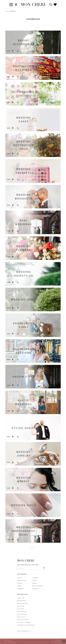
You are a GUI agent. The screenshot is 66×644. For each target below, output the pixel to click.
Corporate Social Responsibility (27, 625)
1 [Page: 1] (31, 547)
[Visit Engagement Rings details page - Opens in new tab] (33, 325)
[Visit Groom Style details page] (33, 377)
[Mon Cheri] (26, 561)
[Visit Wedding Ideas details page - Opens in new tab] (33, 299)
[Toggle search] (51, 4)
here (50, 642)
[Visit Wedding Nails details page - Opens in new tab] (33, 505)
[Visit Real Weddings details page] (33, 222)
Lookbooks (12, 11)
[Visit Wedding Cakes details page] (33, 119)
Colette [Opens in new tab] (35, 581)
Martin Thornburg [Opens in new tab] (38, 586)
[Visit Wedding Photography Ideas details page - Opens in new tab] (33, 531)
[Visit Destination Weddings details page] (33, 68)
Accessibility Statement (24, 622)
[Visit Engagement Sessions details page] (33, 351)
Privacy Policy (21, 617)
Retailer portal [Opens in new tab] (22, 601)
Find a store (21, 606)
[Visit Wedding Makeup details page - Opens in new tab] (33, 480)
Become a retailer (22, 603)
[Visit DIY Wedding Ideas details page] (33, 94)
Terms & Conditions (23, 620)
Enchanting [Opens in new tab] (21, 589)
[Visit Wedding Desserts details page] (33, 171)
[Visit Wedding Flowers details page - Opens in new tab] (33, 248)
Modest (19, 586)
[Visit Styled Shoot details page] (33, 428)
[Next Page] (35, 547)
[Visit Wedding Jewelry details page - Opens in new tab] (33, 454)
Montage (20, 583)
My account (21, 609)
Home (7, 11)
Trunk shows (21, 598)
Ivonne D (20, 578)
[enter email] (31, 568)
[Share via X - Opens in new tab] (18, 51)
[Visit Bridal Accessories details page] (33, 42)
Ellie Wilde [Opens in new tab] (35, 578)
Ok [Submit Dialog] (64, 641)
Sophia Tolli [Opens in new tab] (36, 589)
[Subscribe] (44, 568)
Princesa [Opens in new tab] (35, 583)
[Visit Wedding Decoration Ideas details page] (33, 145)
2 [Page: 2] (33, 547)
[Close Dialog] (2, 641)
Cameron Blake (21, 581)
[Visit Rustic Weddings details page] (33, 402)
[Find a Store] (16, 4)
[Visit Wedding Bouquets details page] (33, 197)
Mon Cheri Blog (22, 612)
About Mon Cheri (22, 614)
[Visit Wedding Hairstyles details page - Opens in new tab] (33, 274)
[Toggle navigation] (11, 4)
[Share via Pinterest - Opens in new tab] (13, 51)
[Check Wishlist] (55, 4)
